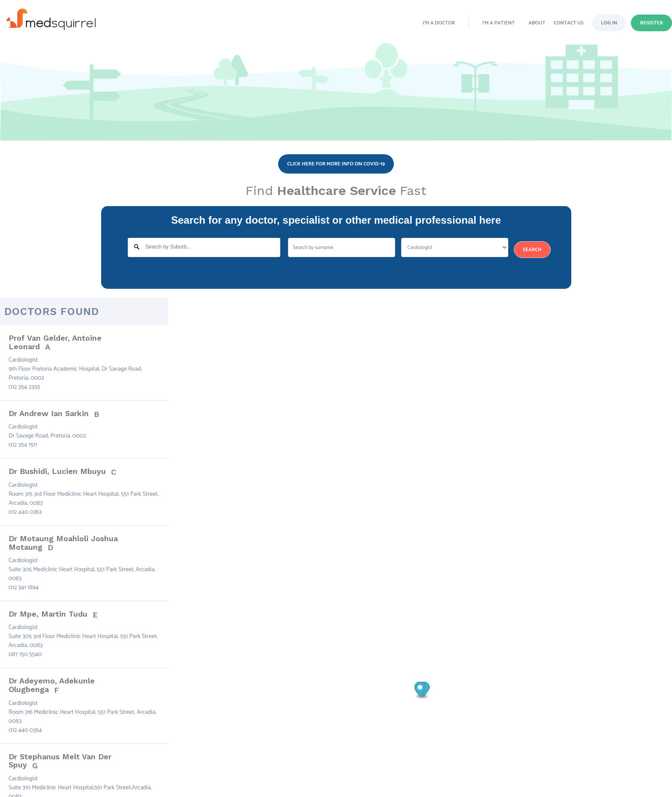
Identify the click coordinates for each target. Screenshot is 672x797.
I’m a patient (498, 23)
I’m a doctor (439, 23)
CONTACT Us (569, 23)
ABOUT (537, 23)
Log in (609, 23)
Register (651, 23)
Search (532, 250)
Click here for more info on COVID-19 (336, 164)
